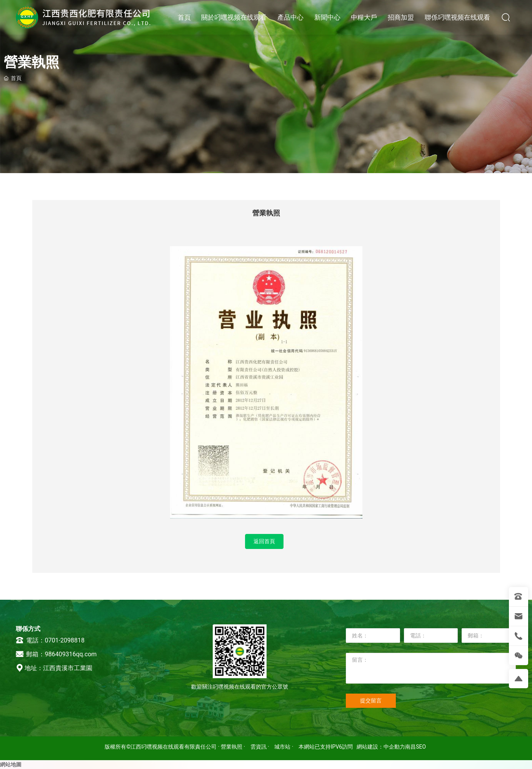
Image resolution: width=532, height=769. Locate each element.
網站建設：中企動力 (381, 747)
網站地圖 (11, 764)
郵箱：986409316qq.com (56, 654)
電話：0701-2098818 (50, 640)
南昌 (410, 747)
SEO (421, 747)
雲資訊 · (261, 747)
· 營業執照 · (231, 747)
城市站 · (284, 747)
